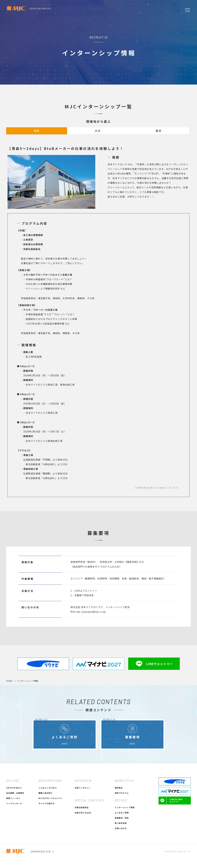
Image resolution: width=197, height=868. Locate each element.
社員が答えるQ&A (83, 841)
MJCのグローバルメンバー (51, 827)
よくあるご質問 (122, 841)
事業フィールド (13, 827)
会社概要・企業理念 (15, 822)
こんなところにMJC (48, 817)
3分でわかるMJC (14, 817)
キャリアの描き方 (46, 832)
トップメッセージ (14, 832)
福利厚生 (119, 817)
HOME (9, 710)
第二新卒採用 (121, 852)
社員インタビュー (83, 817)
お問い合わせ (121, 857)
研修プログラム (122, 822)
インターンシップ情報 (28, 710)
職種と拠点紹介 (45, 822)
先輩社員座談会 (82, 836)
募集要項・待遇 (122, 847)
